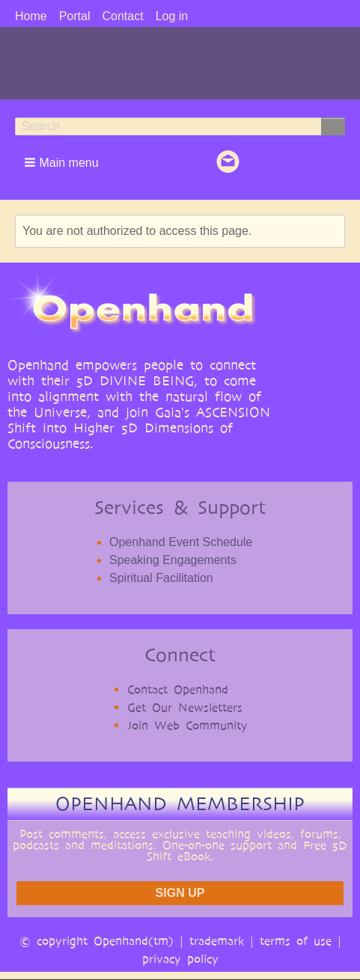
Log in (172, 16)
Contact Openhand (178, 689)
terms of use (296, 941)
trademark (217, 941)
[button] (63, 162)
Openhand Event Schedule (181, 542)
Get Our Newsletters (185, 707)
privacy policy (180, 959)
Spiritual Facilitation (161, 578)
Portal (75, 16)
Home (31, 16)
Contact (122, 16)
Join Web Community (187, 725)
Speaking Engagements (173, 560)
